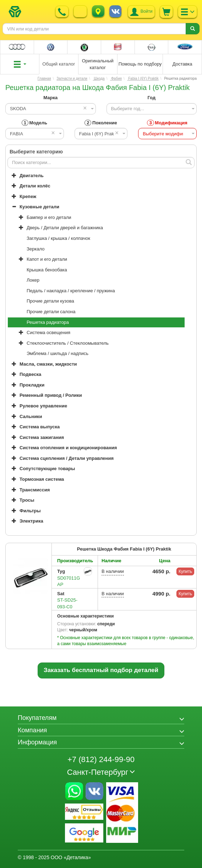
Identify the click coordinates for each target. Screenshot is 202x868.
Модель (34, 123)
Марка (50, 98)
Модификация (167, 123)
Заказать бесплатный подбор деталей (101, 670)
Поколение (101, 123)
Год (151, 98)
